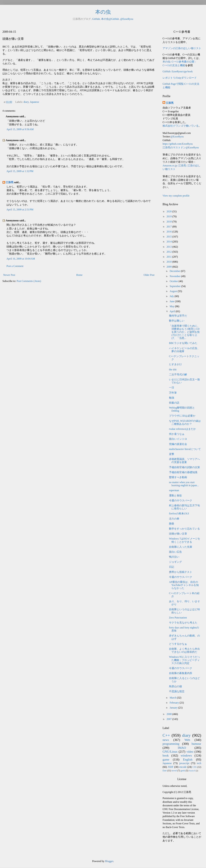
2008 (169, 714)
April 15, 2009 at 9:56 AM (20, 129)
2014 (169, 242)
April (173, 311)
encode (183, 767)
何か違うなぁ (177, 434)
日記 (172, 567)
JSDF (171, 767)
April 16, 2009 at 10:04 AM (21, 259)
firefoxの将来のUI (179, 514)
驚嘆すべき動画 (178, 477)
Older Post (149, 275)
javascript (184, 763)
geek (183, 771)
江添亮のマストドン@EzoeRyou (181, 147)
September (175, 286)
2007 (169, 719)
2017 (169, 227)
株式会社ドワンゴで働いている (181, 126)
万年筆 (173, 393)
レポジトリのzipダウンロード (180, 78)
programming (171, 744)
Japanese (35, 102)
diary (26, 102)
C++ (166, 735)
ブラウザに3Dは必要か (182, 416)
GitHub (96, 19)
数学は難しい (177, 321)
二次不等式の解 (178, 374)
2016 (169, 232)
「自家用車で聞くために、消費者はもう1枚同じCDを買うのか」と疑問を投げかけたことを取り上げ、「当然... (184, 332)
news (166, 740)
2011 (169, 257)
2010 (169, 262)
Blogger (109, 861)
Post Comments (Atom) (29, 281)
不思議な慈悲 (177, 691)
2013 (169, 247)
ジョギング (175, 562)
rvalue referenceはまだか (182, 429)
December (175, 271)
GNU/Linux (170, 752)
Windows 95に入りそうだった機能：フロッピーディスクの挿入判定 (185, 660)
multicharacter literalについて (185, 449)
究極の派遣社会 (178, 444)
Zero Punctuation (178, 618)
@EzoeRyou (127, 19)
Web (187, 740)
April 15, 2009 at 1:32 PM (20, 171)
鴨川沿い (174, 557)
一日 (172, 388)
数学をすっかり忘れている (184, 529)
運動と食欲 (175, 495)
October (174, 281)
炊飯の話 (174, 403)
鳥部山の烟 (175, 686)
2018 (169, 222)
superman (174, 490)
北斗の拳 (174, 519)
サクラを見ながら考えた (183, 623)
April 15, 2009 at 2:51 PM (20, 210)
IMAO (182, 748)
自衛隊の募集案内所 (181, 673)
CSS (195, 767)
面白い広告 (175, 552)
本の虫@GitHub (110, 19)
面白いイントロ (178, 439)
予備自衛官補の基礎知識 (183, 472)
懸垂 (172, 524)
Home (79, 275)
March (173, 698)
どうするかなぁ (178, 644)
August (174, 291)
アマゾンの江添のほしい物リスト (182, 48)
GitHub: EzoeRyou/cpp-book (178, 71)
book (166, 755)
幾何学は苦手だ (178, 316)
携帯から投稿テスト (181, 572)
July (172, 296)
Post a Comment (15, 266)
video (190, 752)
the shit (173, 369)
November (175, 276)
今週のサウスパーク (181, 500)
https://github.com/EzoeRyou (178, 144)
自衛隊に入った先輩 (181, 547)
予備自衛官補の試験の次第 (184, 467)
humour (196, 744)
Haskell (192, 771)
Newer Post (9, 275)
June (172, 301)
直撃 (172, 454)
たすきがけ (175, 364)
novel (174, 771)
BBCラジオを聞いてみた (183, 343)
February (175, 703)
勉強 (172, 398)
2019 (169, 216)
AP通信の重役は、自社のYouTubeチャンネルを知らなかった (184, 585)
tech (199, 763)
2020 (169, 211)
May (172, 306)
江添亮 (9, 182)
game (166, 759)
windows (186, 755)
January (174, 708)
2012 (169, 252)
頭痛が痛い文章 (178, 534)
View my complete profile (176, 196)
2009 (169, 267)
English (188, 759)
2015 (169, 237)
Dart (165, 771)
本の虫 (103, 12)
